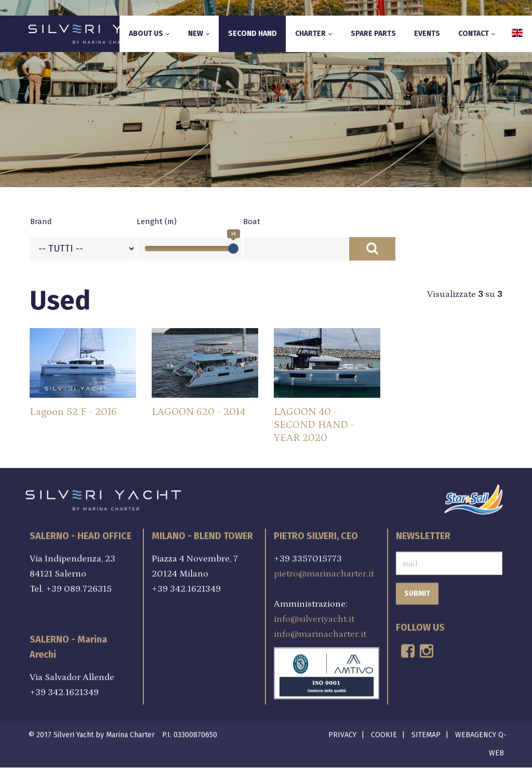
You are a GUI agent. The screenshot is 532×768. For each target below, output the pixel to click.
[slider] (233, 249)
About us (149, 34)
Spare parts (373, 34)
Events (427, 34)
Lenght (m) (157, 222)
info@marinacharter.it (320, 632)
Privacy (342, 733)
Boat (252, 222)
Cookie (384, 733)
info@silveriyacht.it (314, 617)
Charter (314, 34)
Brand (41, 222)
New (199, 34)
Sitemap (426, 733)
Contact (477, 34)
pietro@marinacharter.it (324, 572)
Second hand (252, 34)
